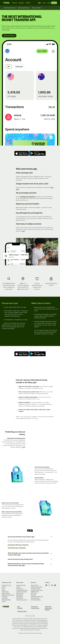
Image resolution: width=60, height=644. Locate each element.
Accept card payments (22, 600)
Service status (5, 592)
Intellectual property (22, 611)
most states (43, 620)
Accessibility (5, 598)
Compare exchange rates (37, 596)
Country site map (35, 608)
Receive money (20, 593)
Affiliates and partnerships (8, 595)
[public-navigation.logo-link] (6, 607)
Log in (49, 3)
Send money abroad (9, 36)
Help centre (5, 596)
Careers (4, 590)
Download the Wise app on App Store (18, 545)
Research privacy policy (37, 587)
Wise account (20, 588)
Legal (19, 606)
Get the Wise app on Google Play (17, 548)
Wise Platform (20, 595)
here (23, 231)
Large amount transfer (22, 592)
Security (4, 587)
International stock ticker (37, 590)
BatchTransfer (20, 598)
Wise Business (20, 596)
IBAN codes (34, 593)
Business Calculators (36, 600)
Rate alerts (33, 595)
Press (3, 588)
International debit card (22, 590)
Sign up (54, 3)
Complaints (20, 608)
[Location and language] (40, 3)
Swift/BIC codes (35, 592)
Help (44, 3)
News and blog (34, 585)
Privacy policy (34, 606)
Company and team (6, 585)
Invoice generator (35, 598)
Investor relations (6, 593)
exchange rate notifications (28, 197)
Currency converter (36, 588)
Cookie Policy (48, 606)
